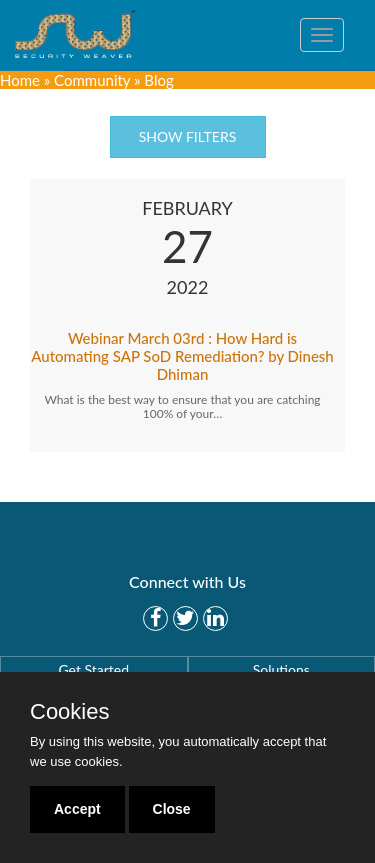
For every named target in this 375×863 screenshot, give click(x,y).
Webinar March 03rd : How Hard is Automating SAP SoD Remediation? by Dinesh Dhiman (182, 356)
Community (92, 80)
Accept (77, 809)
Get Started (93, 669)
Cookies (69, 712)
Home (20, 80)
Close (172, 809)
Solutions (281, 669)
